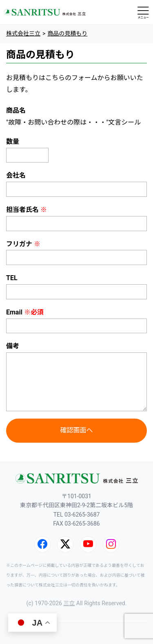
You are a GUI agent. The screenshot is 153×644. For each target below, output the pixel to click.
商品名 (16, 110)
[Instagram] (111, 545)
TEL (12, 278)
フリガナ (23, 244)
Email (25, 312)
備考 (13, 346)
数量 (13, 142)
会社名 (16, 175)
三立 (69, 603)
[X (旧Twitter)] (65, 545)
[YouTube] (88, 545)
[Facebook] (42, 545)
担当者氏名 (27, 210)
